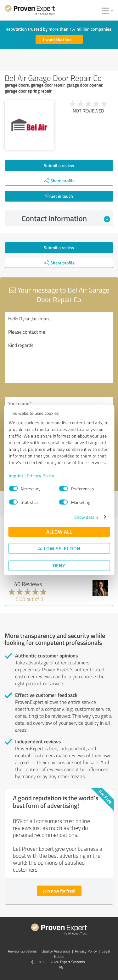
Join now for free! (59, 891)
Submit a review (59, 165)
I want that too (57, 39)
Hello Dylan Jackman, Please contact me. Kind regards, (59, 348)
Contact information (66, 218)
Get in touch (59, 196)
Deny (59, 565)
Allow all (59, 532)
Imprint (16, 476)
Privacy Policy (40, 476)
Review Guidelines (22, 951)
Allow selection (59, 548)
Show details (86, 517)
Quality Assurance (56, 951)
